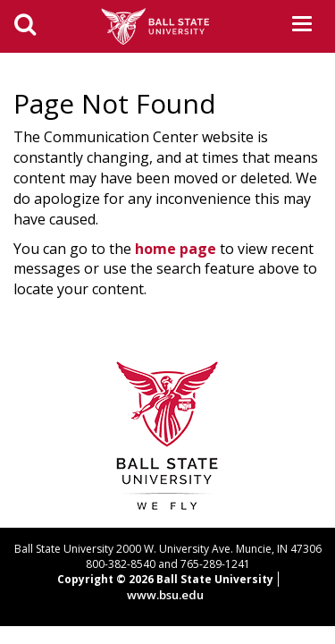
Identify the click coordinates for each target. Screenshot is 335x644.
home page (176, 249)
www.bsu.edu (165, 595)
